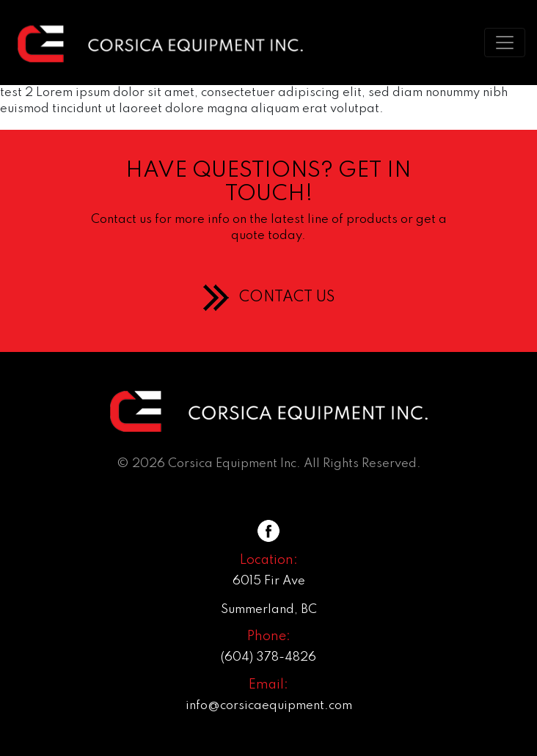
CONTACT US (287, 298)
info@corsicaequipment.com (269, 706)
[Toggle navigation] (505, 43)
